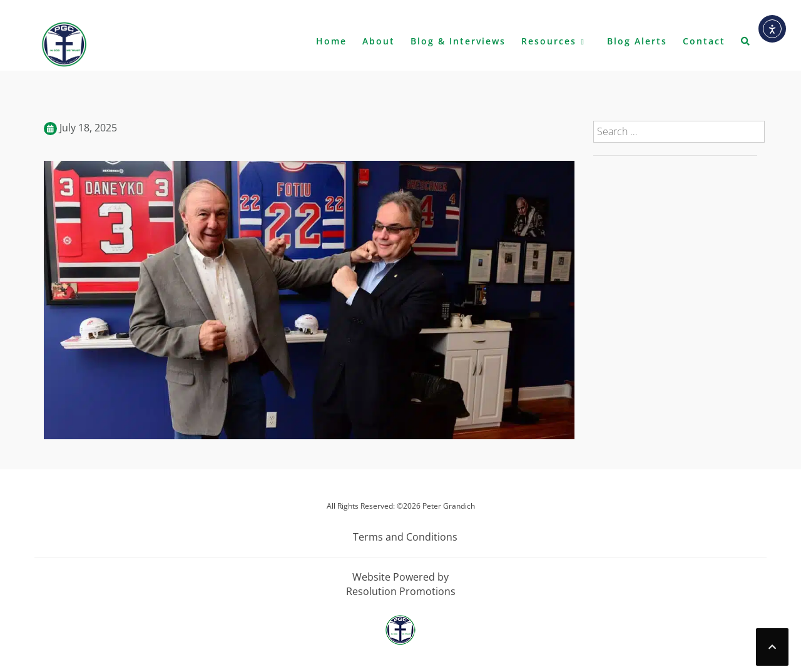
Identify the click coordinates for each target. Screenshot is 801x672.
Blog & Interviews (458, 41)
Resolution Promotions (401, 591)
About (379, 41)
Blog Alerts (637, 41)
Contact (704, 41)
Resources (549, 41)
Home (331, 41)
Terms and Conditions (405, 537)
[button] (746, 44)
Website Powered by (400, 577)
